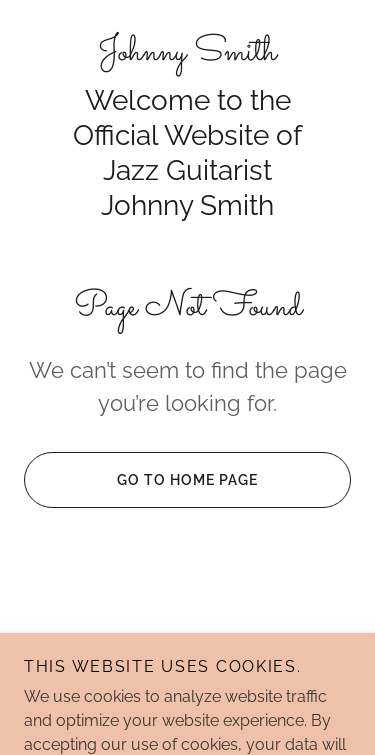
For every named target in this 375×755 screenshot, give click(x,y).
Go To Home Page (141, 480)
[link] (187, 53)
